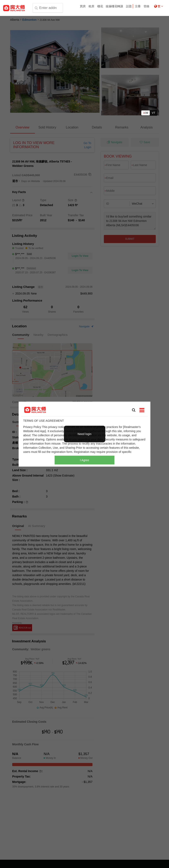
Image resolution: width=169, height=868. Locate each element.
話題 (129, 6)
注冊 (138, 6)
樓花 (100, 6)
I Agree (84, 460)
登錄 (146, 6)
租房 (91, 6)
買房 (83, 6)
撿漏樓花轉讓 (114, 6)
